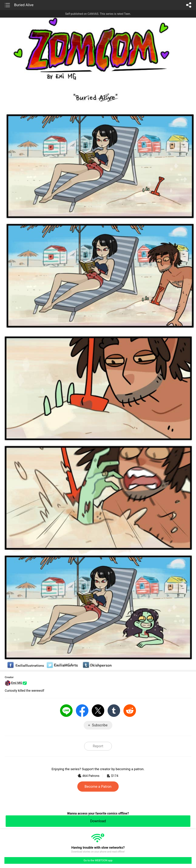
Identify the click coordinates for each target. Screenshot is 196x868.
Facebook (82, 711)
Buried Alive (24, 5)
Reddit (130, 711)
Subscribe (100, 725)
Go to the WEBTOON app (98, 860)
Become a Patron (98, 787)
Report (98, 746)
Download (98, 821)
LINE (66, 711)
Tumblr (114, 711)
